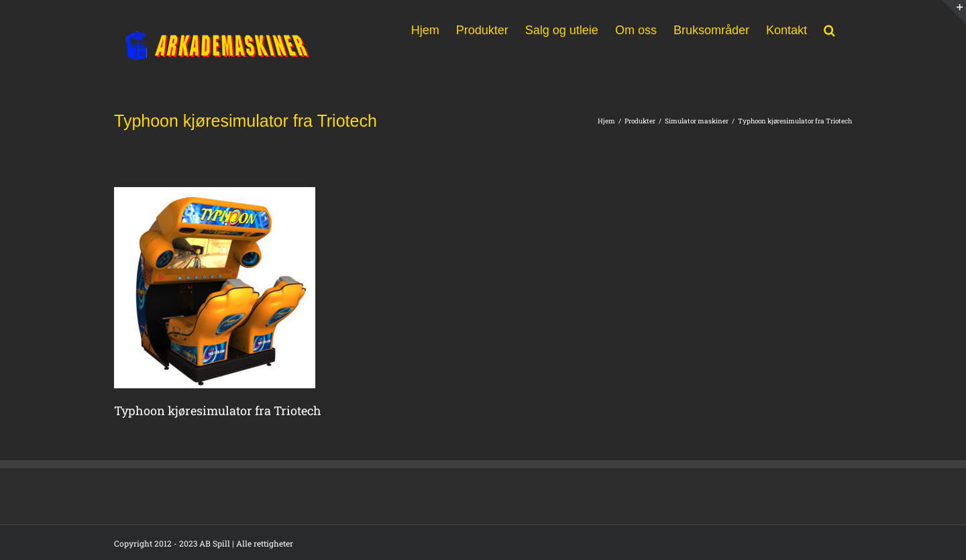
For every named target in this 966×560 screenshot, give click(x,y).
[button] (829, 29)
